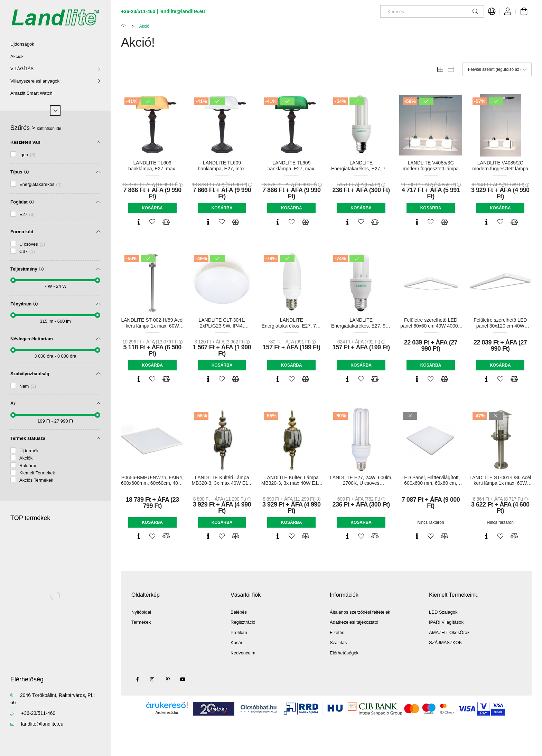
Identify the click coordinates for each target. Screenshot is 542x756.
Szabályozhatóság (30, 374)
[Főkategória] (125, 26)
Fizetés (337, 632)
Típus (20, 172)
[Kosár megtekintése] (524, 11)
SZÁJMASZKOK (445, 642)
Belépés (239, 612)
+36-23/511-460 (38, 713)
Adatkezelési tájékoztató (354, 622)
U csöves (32, 244)
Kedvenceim (243, 653)
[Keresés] (432, 11)
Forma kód (22, 232)
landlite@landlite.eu (42, 724)
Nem (28, 386)
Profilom (239, 632)
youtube (183, 679)
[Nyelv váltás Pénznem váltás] (492, 11)
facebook (137, 679)
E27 (27, 214)
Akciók (17, 56)
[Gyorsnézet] (139, 222)
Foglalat (22, 202)
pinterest (168, 679)
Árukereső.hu (167, 712)
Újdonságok (22, 44)
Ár (13, 403)
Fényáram (24, 304)
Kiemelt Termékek (37, 473)
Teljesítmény (27, 269)
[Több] (55, 111)
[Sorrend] (497, 69)
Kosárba (152, 208)
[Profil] (508, 11)
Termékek (141, 622)
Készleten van (25, 142)
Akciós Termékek (36, 480)
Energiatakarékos (40, 184)
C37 (27, 251)
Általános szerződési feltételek (360, 612)
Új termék (29, 451)
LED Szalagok (443, 612)
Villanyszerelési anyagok (35, 81)
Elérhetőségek (344, 653)
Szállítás (338, 642)
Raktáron (29, 466)
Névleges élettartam (32, 339)
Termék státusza (28, 438)
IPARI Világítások (446, 622)
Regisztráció (243, 622)
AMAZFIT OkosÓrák (449, 632)
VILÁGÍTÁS (22, 69)
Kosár (236, 642)
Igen (27, 155)
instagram (152, 679)
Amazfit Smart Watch (31, 93)
